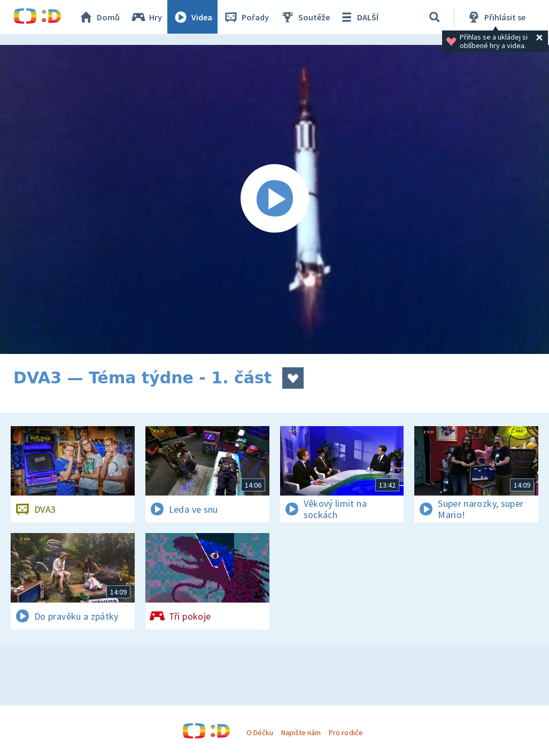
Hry (147, 17)
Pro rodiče (346, 732)
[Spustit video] (274, 199)
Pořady (246, 17)
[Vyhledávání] (435, 17)
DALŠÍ (359, 17)
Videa (193, 17)
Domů (99, 17)
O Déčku (260, 732)
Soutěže (305, 17)
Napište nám (301, 732)
